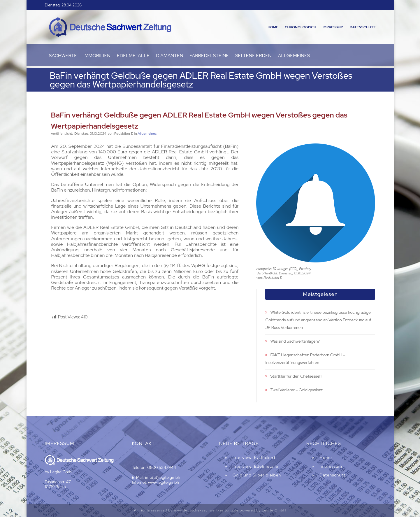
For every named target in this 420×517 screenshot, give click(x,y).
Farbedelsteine (209, 56)
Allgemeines (294, 56)
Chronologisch (300, 27)
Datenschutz (363, 27)
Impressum (333, 27)
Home (273, 27)
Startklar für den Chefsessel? (296, 376)
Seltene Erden (253, 56)
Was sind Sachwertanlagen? (295, 341)
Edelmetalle (133, 56)
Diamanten (169, 56)
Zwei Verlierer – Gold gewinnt (296, 390)
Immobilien (97, 56)
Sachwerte (63, 56)
